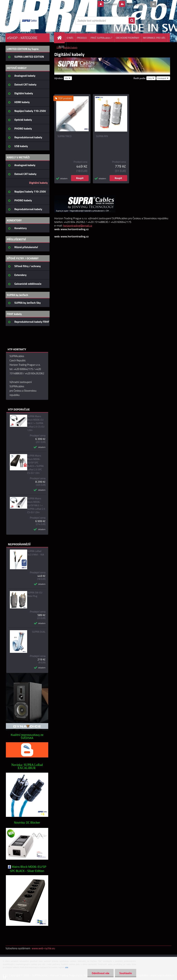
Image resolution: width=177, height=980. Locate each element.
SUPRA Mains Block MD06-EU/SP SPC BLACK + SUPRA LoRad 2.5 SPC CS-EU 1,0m (35, 464)
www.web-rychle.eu (43, 948)
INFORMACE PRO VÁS (154, 38)
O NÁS (70, 38)
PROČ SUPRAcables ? (101, 38)
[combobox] (151, 78)
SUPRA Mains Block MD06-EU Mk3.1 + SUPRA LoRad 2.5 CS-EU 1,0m (36, 423)
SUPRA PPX (102, 136)
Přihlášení (111, 4)
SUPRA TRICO (65, 136)
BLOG (61, 47)
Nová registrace (136, 4)
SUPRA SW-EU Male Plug (35, 594)
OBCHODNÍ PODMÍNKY (128, 38)
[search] (132, 21)
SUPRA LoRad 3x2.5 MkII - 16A (36, 553)
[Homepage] (61, 38)
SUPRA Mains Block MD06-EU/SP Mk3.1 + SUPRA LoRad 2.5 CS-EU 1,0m (36, 505)
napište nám (16, 378)
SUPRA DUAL (39, 632)
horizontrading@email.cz (78, 225)
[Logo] (29, 21)
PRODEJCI (82, 38)
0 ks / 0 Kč (163, 3)
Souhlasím (126, 973)
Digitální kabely (70, 47)
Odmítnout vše (101, 973)
